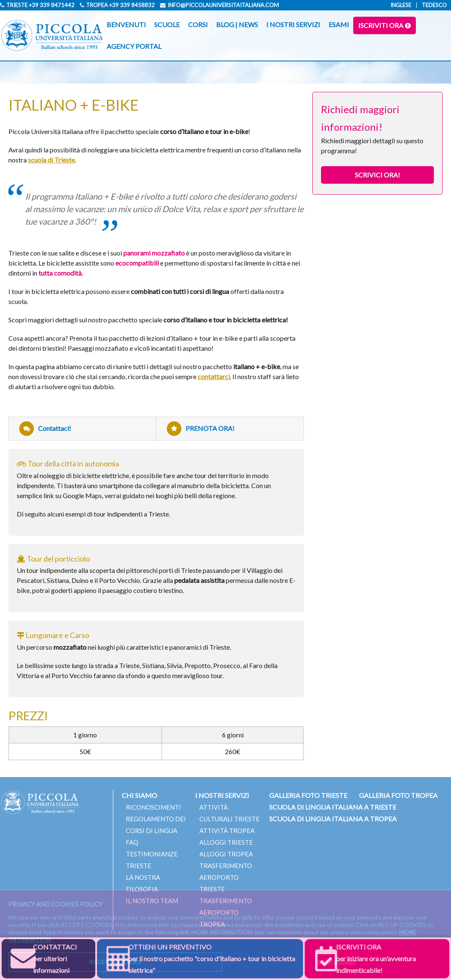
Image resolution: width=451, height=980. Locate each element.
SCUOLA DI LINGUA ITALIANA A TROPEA (333, 819)
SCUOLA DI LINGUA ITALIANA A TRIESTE (333, 807)
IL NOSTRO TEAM (152, 901)
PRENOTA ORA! (201, 429)
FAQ (132, 842)
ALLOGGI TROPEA (226, 854)
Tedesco (434, 5)
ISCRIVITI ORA (381, 25)
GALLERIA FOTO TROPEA (398, 795)
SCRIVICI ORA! (377, 175)
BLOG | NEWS (237, 24)
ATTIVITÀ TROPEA (227, 831)
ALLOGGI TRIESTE (226, 842)
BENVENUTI (126, 24)
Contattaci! (45, 429)
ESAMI (339, 24)
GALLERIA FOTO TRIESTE (308, 795)
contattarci (214, 376)
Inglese (401, 5)
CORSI (198, 24)
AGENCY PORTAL (134, 46)
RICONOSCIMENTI (153, 807)
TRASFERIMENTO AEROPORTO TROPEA (226, 912)
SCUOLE (167, 24)
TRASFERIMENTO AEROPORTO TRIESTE (226, 877)
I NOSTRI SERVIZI (293, 24)
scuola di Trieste (51, 160)
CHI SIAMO (139, 795)
